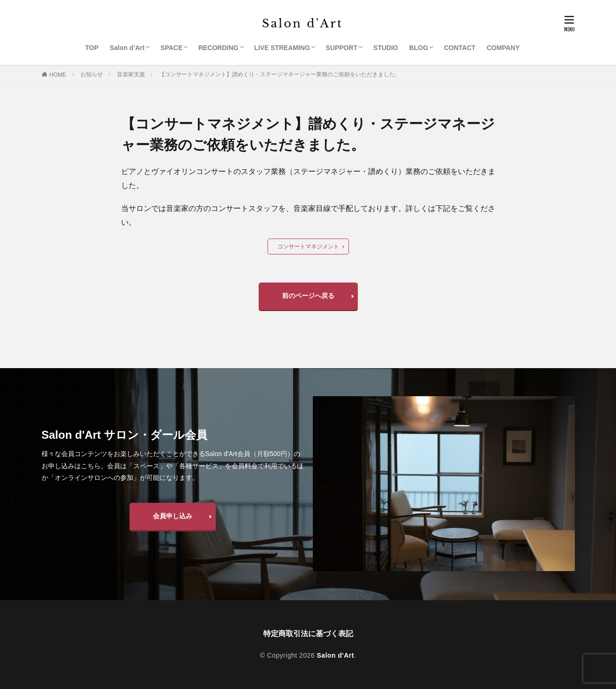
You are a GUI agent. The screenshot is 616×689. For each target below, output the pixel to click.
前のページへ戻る (308, 296)
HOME (58, 75)
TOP (92, 48)
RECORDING (218, 48)
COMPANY (504, 48)
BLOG (419, 48)
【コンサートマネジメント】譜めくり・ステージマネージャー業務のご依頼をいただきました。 (280, 74)
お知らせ (92, 74)
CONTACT (460, 48)
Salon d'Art (335, 655)
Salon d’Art (127, 48)
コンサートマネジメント (308, 247)
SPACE (171, 48)
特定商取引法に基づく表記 (308, 634)
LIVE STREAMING (282, 48)
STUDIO (386, 48)
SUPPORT (342, 48)
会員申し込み (173, 516)
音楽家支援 (131, 74)
